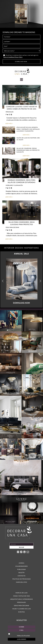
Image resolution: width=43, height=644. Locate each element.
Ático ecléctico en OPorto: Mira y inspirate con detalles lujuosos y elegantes (28, 129)
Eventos (22, 612)
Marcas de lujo (21, 593)
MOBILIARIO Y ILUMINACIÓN (14, 185)
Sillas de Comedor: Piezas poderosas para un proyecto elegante (28, 150)
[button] (40, 281)
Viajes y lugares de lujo (21, 609)
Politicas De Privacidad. (24, 636)
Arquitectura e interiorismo (22, 599)
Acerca (21, 563)
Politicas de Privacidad (21, 579)
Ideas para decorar (21, 606)
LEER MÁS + (9, 123)
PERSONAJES (10, 112)
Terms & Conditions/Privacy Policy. (13, 57)
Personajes (21, 602)
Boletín (22, 573)
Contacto (21, 576)
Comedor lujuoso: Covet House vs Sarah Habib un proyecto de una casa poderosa (21, 109)
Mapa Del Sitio (21, 582)
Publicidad (22, 569)
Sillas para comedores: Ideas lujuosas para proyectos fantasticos (21, 224)
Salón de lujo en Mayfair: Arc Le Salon (28, 139)
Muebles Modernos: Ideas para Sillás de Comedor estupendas (21, 181)
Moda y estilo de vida (21, 596)
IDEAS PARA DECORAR (12, 227)
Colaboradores (22, 566)
